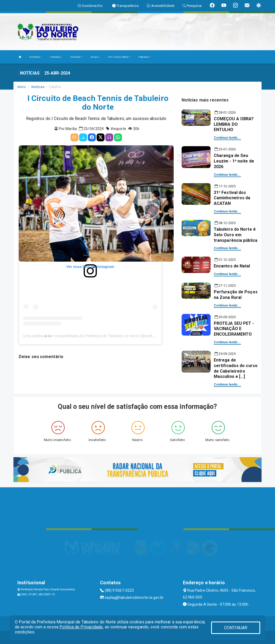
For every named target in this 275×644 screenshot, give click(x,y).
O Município (56, 57)
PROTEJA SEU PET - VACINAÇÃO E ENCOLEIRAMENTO (234, 329)
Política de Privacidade (81, 627)
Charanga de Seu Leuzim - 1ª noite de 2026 (234, 161)
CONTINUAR (236, 628)
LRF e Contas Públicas (119, 57)
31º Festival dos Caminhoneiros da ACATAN (232, 198)
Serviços (95, 57)
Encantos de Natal (232, 266)
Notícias (38, 87)
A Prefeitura (35, 57)
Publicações (144, 57)
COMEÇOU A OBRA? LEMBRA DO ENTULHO (234, 124)
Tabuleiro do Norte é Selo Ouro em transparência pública (236, 235)
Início (22, 87)
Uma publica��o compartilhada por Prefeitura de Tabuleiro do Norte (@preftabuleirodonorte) (101, 336)
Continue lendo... (227, 138)
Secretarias (76, 57)
